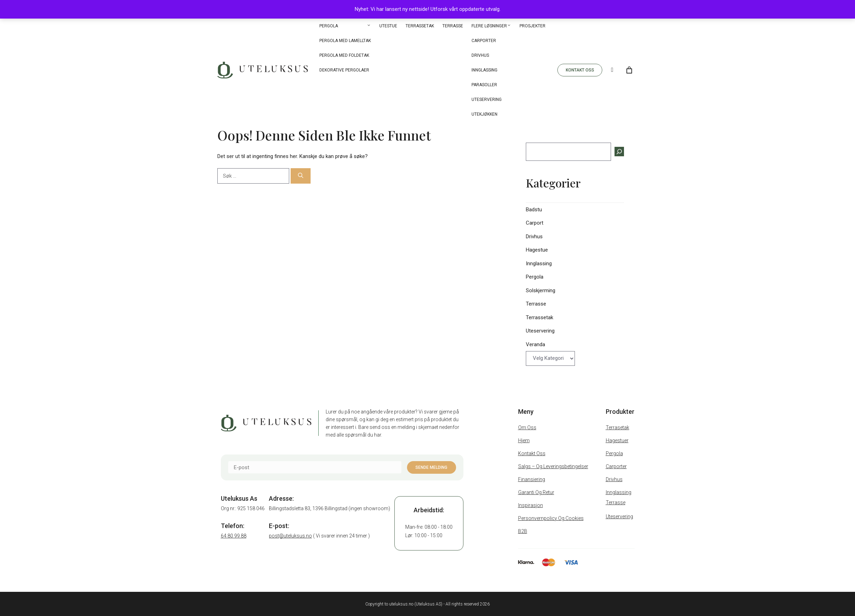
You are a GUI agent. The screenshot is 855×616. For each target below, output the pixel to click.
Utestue (388, 26)
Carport (535, 223)
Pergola (345, 26)
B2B (523, 531)
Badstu (534, 210)
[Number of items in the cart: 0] (629, 70)
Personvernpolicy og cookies (551, 518)
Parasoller (484, 85)
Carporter (484, 41)
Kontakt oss (532, 453)
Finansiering (532, 479)
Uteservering (487, 100)
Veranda (535, 344)
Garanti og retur (536, 492)
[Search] (612, 70)
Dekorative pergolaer (344, 70)
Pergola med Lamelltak (345, 41)
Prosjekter (532, 26)
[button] (369, 26)
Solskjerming (541, 290)
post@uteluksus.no (290, 536)
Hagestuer (617, 440)
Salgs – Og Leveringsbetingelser (553, 466)
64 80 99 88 (234, 536)
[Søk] (301, 176)
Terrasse (453, 26)
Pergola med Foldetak (344, 55)
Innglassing (484, 70)
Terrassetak (420, 26)
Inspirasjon (531, 505)
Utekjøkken (484, 114)
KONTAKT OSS (580, 70)
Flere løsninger (491, 26)
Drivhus (480, 55)
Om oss (527, 427)
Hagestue (537, 250)
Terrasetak (617, 427)
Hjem (524, 440)
